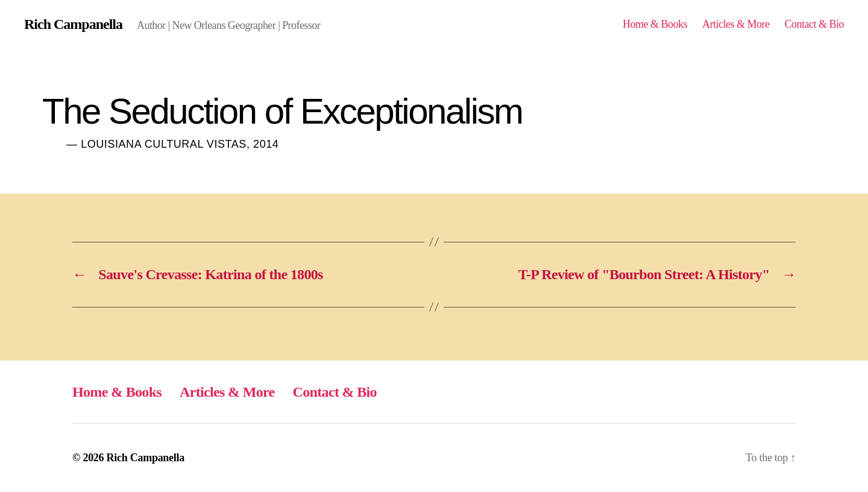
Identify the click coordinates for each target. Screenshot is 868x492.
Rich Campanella (73, 24)
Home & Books (655, 24)
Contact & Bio (814, 24)
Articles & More (736, 24)
